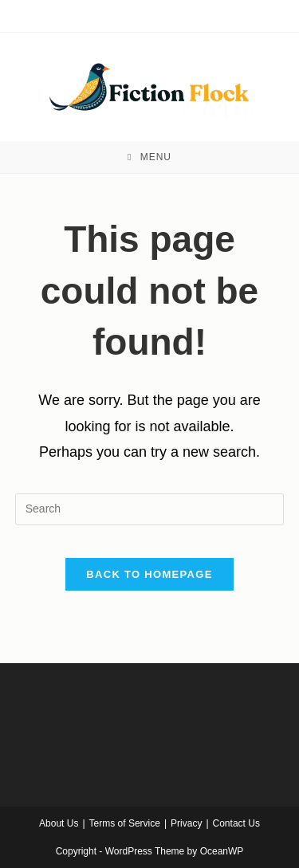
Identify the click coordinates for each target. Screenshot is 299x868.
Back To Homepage (149, 574)
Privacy (186, 823)
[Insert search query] (150, 509)
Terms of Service (125, 823)
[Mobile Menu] (149, 157)
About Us (59, 823)
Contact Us (236, 823)
